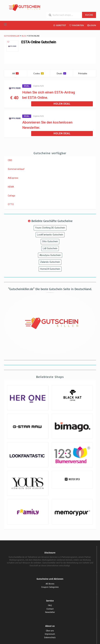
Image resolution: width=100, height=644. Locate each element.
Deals (61, 73)
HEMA (11, 187)
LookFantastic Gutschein (50, 235)
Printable (84, 73)
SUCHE (89, 15)
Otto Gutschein (50, 241)
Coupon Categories (50, 587)
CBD (10, 160)
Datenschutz (50, 637)
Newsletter (50, 612)
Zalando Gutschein (50, 262)
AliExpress (13, 178)
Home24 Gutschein (50, 269)
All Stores (50, 584)
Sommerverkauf (16, 169)
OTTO (11, 204)
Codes (39, 73)
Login (91, 25)
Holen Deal (62, 104)
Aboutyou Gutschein (50, 255)
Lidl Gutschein (50, 248)
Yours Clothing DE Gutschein (50, 228)
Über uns (50, 631)
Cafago (12, 196)
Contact (50, 609)
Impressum (50, 634)
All (15, 73)
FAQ (50, 605)
